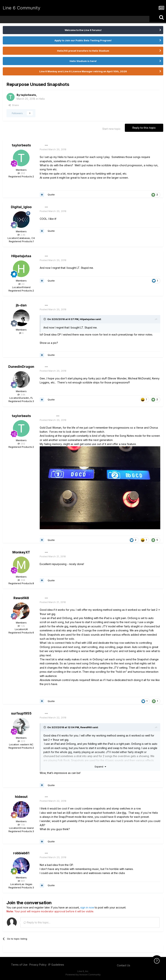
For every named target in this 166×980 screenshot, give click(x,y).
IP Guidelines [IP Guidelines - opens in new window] (56, 965)
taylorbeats (28, 95)
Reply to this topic (144, 128)
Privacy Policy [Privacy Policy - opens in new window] (38, 965)
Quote (51, 194)
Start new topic (111, 129)
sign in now (87, 907)
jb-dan (21, 305)
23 (21, 284)
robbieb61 (21, 853)
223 (21, 741)
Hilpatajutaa (21, 256)
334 (21, 580)
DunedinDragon (21, 367)
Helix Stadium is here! (83, 61)
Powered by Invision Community (83, 975)
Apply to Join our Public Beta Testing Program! (83, 40)
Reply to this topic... (37, 922)
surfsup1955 (21, 713)
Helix (42, 99)
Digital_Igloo (21, 207)
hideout (21, 797)
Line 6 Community (22, 8)
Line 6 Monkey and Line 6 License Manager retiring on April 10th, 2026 (83, 71)
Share (14, 105)
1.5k (21, 825)
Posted (53, 149)
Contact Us (124, 965)
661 (21, 881)
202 (21, 173)
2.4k (21, 235)
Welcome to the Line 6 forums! (83, 30)
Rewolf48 (21, 598)
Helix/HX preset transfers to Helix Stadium (83, 51)
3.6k (21, 395)
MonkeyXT (21, 552)
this (124, 813)
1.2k (21, 626)
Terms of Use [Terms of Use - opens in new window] (19, 965)
